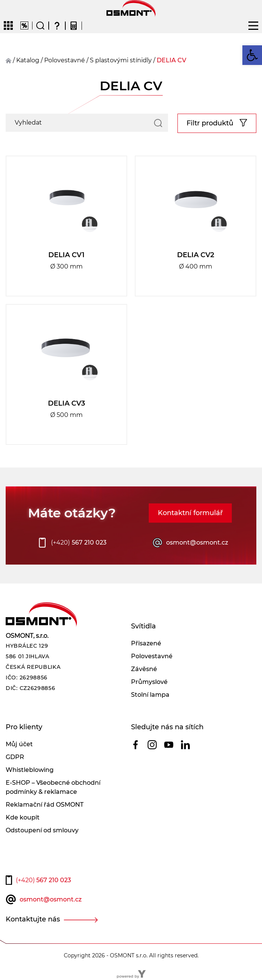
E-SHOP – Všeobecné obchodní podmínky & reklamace (53, 787)
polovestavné (65, 60)
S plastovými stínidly (121, 60)
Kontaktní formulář (190, 513)
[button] (252, 55)
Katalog (28, 60)
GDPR (15, 757)
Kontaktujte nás (33, 919)
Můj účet (19, 744)
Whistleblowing (30, 770)
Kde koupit (23, 817)
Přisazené (146, 643)
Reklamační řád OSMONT (45, 805)
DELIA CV (171, 60)
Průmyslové (149, 682)
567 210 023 (79, 543)
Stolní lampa (150, 695)
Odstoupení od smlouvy (42, 830)
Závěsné (144, 669)
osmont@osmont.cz (197, 542)
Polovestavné (152, 656)
